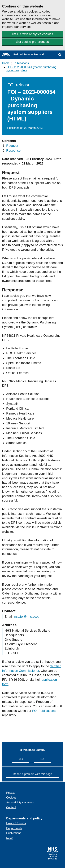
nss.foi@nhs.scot (26, 617)
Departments (14, 828)
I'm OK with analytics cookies (33, 34)
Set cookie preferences (32, 42)
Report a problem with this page (33, 774)
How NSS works (16, 823)
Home (6, 63)
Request (12, 146)
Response (13, 150)
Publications (21, 63)
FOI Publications (44, 711)
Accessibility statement (20, 802)
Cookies (11, 798)
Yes (24, 759)
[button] (60, 55)
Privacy (11, 793)
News (10, 838)
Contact (11, 807)
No (46, 759)
